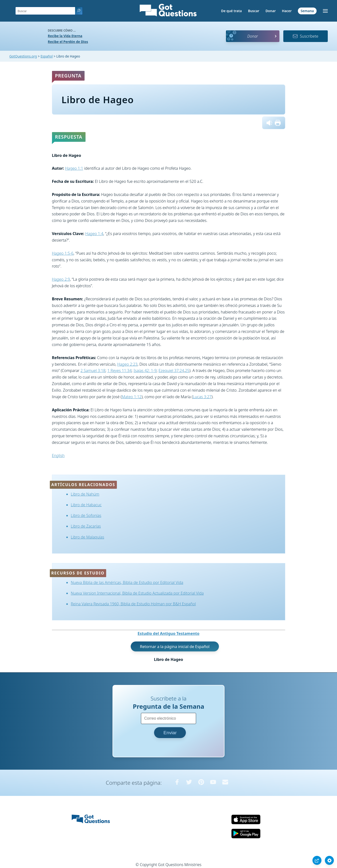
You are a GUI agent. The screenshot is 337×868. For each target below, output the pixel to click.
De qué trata (231, 11)
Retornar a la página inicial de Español (175, 647)
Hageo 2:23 (127, 364)
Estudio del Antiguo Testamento (168, 633)
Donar (271, 11)
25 (187, 371)
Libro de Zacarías (86, 526)
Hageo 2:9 (61, 279)
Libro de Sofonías (86, 515)
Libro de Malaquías (87, 537)
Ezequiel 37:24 (171, 371)
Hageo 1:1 (74, 168)
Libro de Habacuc (86, 505)
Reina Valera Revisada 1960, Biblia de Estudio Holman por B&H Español (133, 604)
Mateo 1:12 (132, 397)
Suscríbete (305, 36)
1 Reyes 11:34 (120, 371)
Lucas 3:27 (202, 397)
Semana (307, 11)
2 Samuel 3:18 (93, 371)
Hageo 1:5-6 (63, 253)
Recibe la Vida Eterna (65, 36)
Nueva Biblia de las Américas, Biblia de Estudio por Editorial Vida (127, 582)
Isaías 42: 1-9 (145, 371)
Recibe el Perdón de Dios (68, 42)
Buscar (254, 11)
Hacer (287, 11)
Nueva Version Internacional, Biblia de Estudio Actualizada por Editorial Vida (137, 593)
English (58, 455)
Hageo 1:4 (94, 234)
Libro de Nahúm (85, 494)
